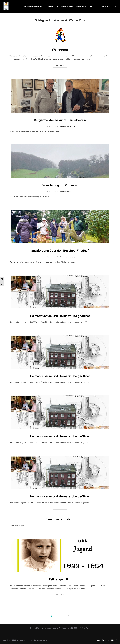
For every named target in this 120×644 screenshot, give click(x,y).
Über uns (106, 6)
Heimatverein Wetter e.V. (34, 6)
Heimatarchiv (81, 6)
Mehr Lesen (61, 65)
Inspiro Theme (102, 640)
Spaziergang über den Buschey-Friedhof (60, 250)
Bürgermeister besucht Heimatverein (60, 120)
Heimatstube (53, 6)
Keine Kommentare (68, 126)
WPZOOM (113, 640)
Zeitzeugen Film (60, 579)
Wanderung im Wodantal (60, 185)
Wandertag (60, 49)
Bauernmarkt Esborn (60, 519)
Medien (94, 6)
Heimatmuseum (67, 6)
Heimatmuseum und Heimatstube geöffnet (60, 315)
